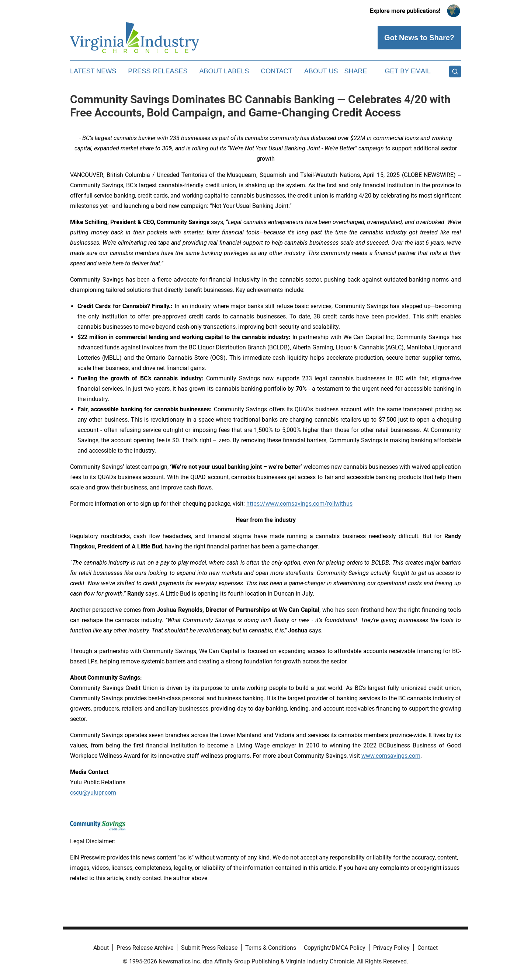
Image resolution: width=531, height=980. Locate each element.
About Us (321, 71)
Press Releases (158, 71)
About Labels (224, 71)
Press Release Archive (145, 948)
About (101, 948)
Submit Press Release (209, 948)
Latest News (93, 71)
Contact (277, 71)
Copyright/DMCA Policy (335, 948)
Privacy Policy (391, 948)
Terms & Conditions (271, 948)
